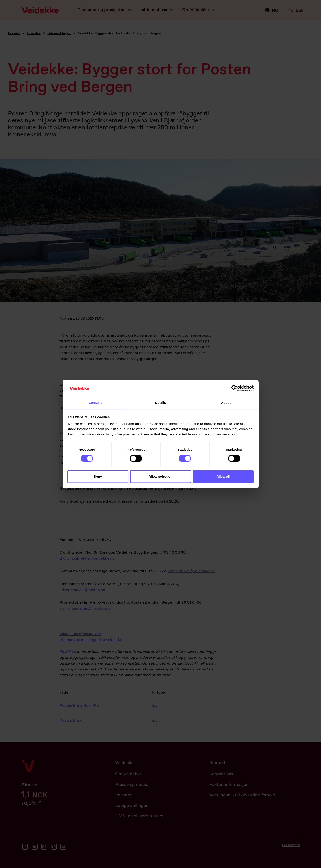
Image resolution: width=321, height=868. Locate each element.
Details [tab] (161, 403)
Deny (98, 477)
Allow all (223, 477)
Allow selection (160, 477)
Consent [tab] (95, 403)
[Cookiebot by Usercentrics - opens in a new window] (235, 388)
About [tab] (226, 403)
